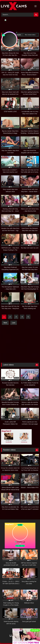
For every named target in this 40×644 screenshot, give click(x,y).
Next (5, 323)
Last (14, 323)
